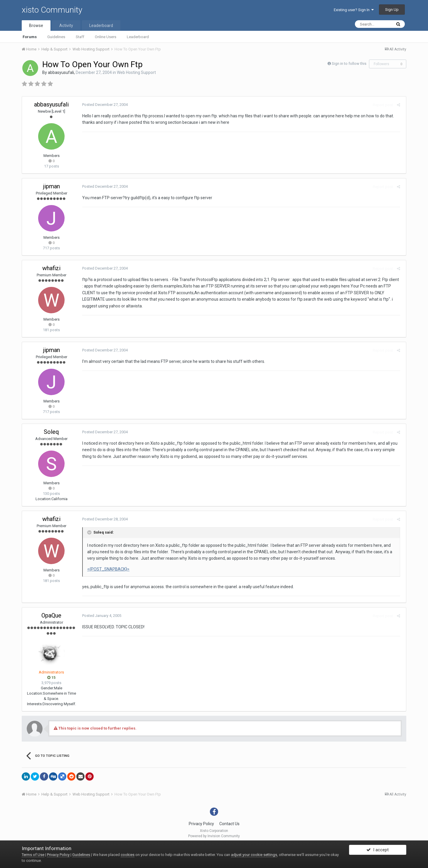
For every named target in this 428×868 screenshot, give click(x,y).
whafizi (51, 268)
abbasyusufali (61, 72)
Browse (36, 26)
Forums (30, 37)
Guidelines (56, 37)
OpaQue (51, 615)
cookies (128, 855)
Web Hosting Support (136, 72)
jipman (52, 186)
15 (51, 677)
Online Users (106, 37)
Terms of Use (33, 855)
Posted (103, 105)
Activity (66, 26)
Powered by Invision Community (214, 836)
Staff (80, 37)
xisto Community (52, 10)
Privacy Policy (201, 824)
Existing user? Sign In (354, 10)
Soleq (51, 432)
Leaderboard (138, 37)
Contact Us (229, 824)
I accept (378, 851)
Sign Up (392, 10)
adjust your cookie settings (254, 855)
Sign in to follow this (349, 64)
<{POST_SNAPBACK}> (107, 569)
